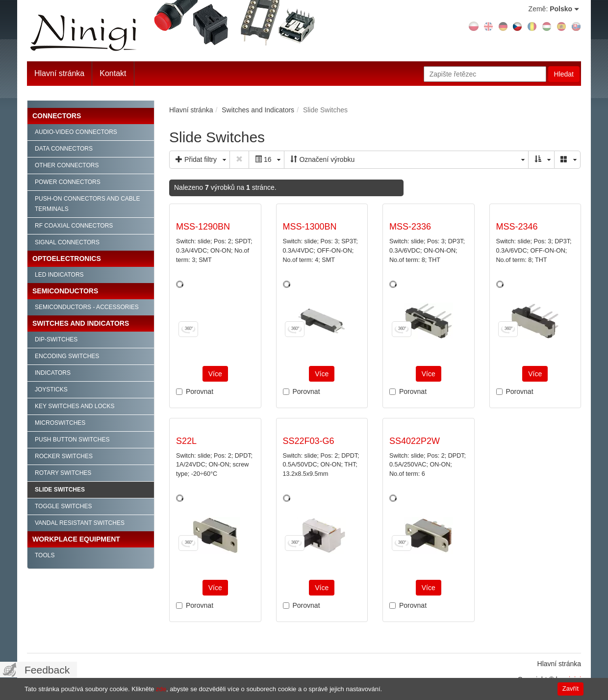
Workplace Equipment (76, 539)
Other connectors (67, 165)
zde (161, 689)
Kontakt (113, 73)
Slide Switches (60, 490)
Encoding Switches (67, 356)
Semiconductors (65, 291)
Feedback (47, 670)
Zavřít (570, 688)
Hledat (564, 74)
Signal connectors (67, 242)
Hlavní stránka (59, 73)
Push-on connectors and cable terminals (87, 204)
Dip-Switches (56, 339)
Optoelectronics (67, 259)
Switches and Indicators (81, 323)
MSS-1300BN (310, 227)
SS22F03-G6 (309, 441)
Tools (45, 555)
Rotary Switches (63, 473)
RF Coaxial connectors (74, 226)
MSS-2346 (517, 227)
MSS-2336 (410, 227)
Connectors (57, 116)
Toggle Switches (63, 506)
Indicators (53, 373)
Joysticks (51, 389)
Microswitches (60, 423)
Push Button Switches (72, 440)
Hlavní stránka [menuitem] (559, 664)
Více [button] (215, 374)
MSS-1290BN (203, 227)
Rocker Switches (64, 456)
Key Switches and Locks (75, 406)
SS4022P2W (415, 441)
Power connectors (68, 182)
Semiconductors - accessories (87, 307)
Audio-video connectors (76, 132)
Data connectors (64, 149)
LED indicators (59, 275)
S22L (186, 441)
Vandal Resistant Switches (80, 523)
